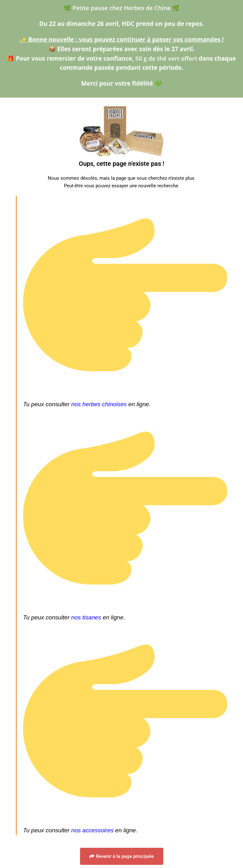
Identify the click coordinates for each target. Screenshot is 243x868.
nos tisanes (86, 617)
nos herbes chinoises (99, 404)
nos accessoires (92, 830)
